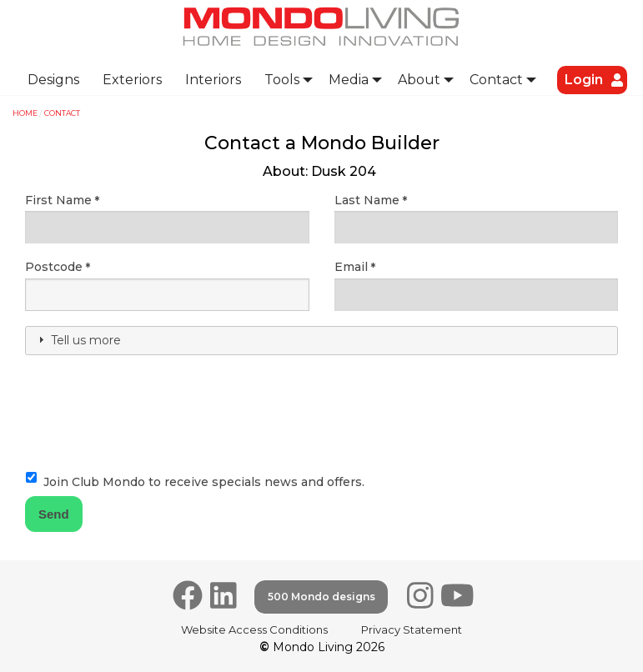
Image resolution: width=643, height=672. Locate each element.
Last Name (367, 200)
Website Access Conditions (254, 629)
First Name (58, 200)
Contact (496, 80)
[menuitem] (53, 80)
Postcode (54, 267)
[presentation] (152, 400)
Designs (53, 80)
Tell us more (86, 340)
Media (349, 80)
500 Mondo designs (321, 597)
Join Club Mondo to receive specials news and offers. (204, 482)
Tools (282, 80)
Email (351, 267)
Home (25, 113)
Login (584, 80)
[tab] (321, 341)
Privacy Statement (412, 629)
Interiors (213, 80)
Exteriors (132, 80)
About (419, 80)
